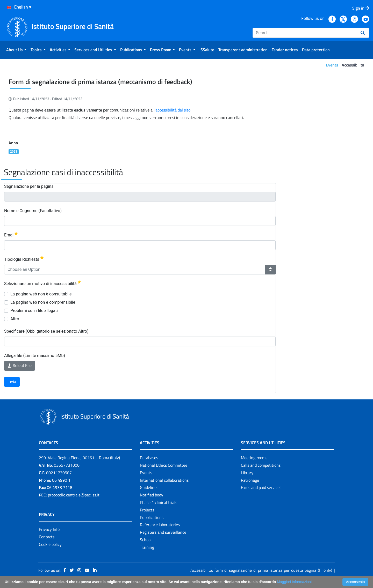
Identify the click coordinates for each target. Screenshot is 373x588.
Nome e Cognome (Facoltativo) (33, 211)
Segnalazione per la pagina (29, 186)
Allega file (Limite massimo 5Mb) (35, 356)
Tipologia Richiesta (24, 259)
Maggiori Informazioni (294, 582)
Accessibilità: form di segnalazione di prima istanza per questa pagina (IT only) (261, 570)
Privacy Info (49, 529)
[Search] (304, 33)
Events (332, 65)
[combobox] (135, 270)
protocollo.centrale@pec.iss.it (74, 495)
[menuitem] (16, 50)
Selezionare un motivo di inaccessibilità (42, 283)
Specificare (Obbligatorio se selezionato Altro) (46, 331)
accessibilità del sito (173, 110)
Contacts (47, 537)
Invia (12, 382)
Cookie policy (50, 544)
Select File (20, 366)
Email (11, 235)
